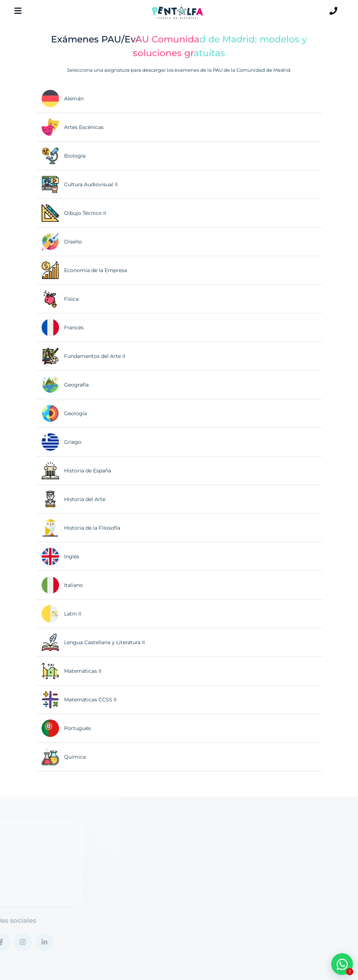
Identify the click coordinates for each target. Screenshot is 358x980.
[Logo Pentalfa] (177, 12)
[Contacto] (333, 11)
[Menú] (18, 11)
